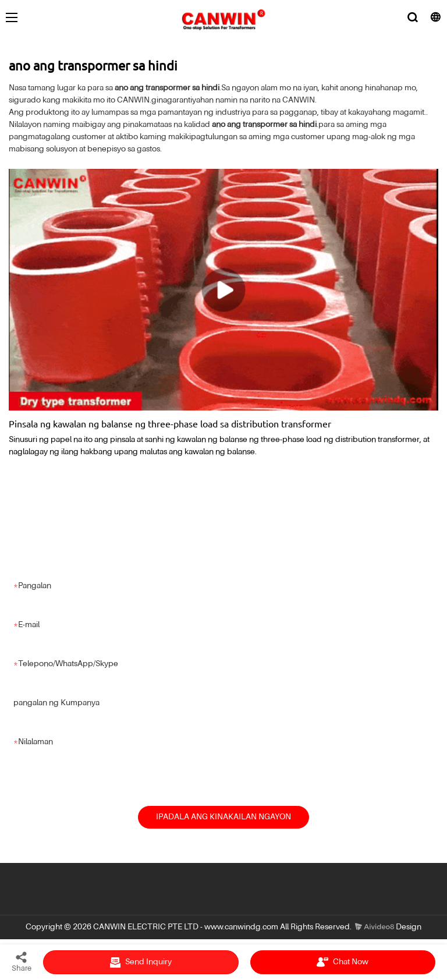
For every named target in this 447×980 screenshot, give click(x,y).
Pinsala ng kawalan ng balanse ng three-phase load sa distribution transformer (170, 423)
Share (22, 961)
